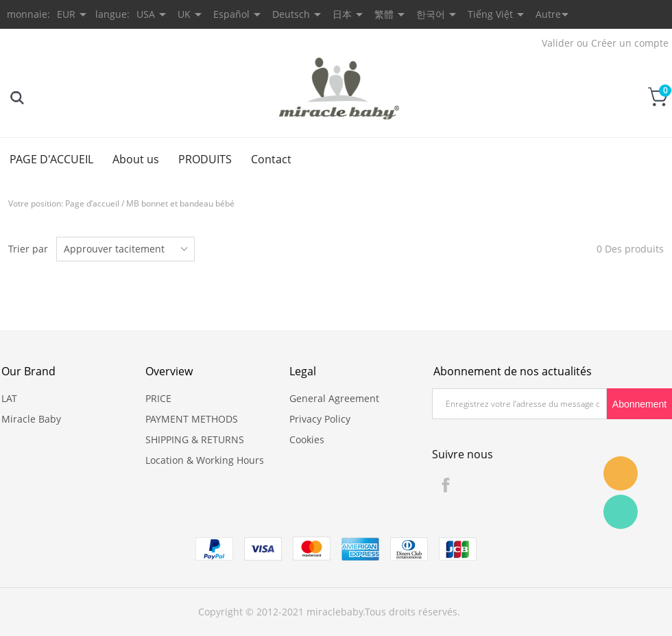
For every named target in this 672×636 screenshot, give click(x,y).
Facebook (446, 485)
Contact (271, 159)
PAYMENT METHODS (192, 419)
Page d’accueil (92, 203)
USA (146, 14)
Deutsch (291, 14)
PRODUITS (205, 159)
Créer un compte (630, 43)
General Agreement (334, 398)
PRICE (158, 398)
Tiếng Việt (490, 14)
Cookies (307, 439)
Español (231, 14)
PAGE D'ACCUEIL (51, 159)
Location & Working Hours (205, 460)
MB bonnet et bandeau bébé (180, 203)
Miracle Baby (31, 419)
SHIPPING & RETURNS (195, 439)
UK (184, 14)
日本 (342, 14)
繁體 (384, 14)
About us (136, 159)
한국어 (431, 14)
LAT (9, 398)
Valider (558, 43)
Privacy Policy (320, 419)
